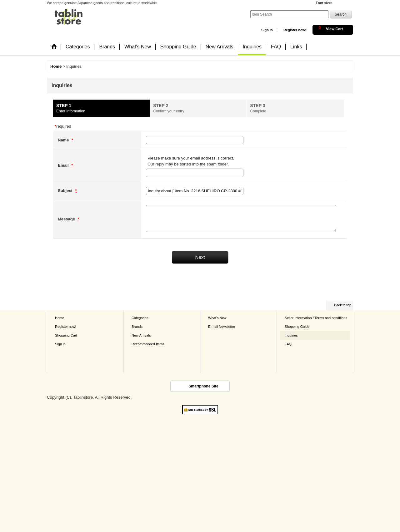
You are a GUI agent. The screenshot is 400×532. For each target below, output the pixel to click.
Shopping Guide (297, 327)
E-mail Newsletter (222, 327)
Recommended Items (148, 344)
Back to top (343, 305)
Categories (140, 318)
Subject (66, 191)
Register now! (295, 30)
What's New (217, 318)
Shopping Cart (66, 335)
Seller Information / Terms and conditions (316, 318)
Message (67, 219)
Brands (137, 327)
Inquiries (291, 335)
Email (64, 165)
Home (60, 318)
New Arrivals (141, 335)
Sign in (267, 30)
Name (64, 140)
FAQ (288, 344)
